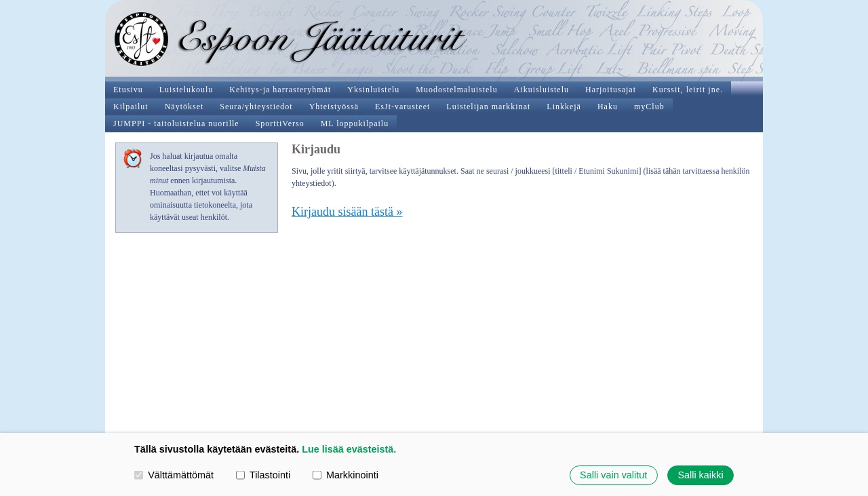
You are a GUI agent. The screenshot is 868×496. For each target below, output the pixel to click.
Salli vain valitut (613, 475)
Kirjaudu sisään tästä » (347, 212)
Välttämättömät (174, 475)
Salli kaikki (700, 475)
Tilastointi (263, 475)
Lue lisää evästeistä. (349, 449)
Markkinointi (346, 475)
